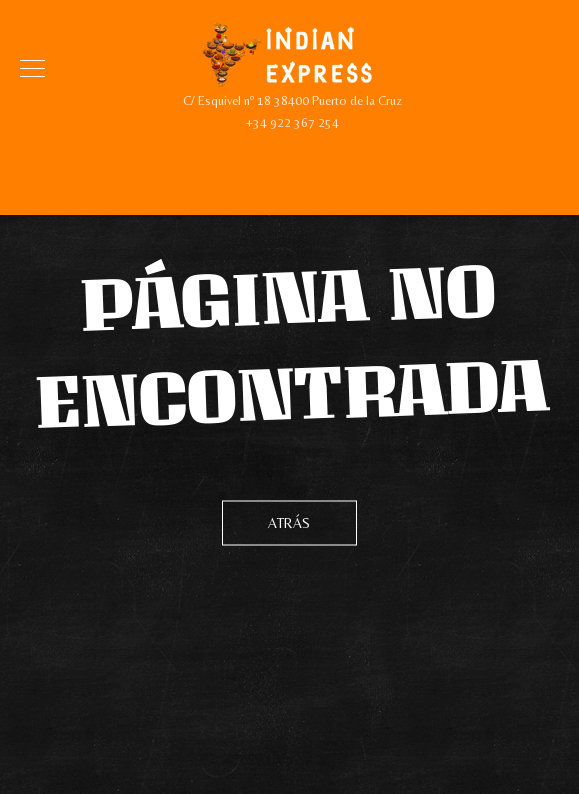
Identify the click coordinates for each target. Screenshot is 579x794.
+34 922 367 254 (292, 122)
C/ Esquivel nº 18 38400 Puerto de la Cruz (292, 100)
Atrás (289, 523)
